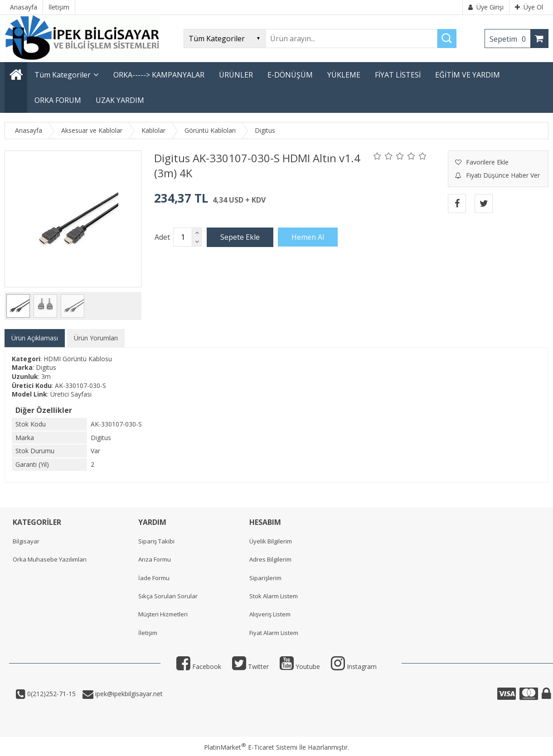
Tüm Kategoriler (63, 75)
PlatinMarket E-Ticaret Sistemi (251, 747)
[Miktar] (183, 237)
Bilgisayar (26, 541)
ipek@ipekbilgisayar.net (128, 694)
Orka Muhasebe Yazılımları (50, 559)
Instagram (354, 666)
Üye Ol (529, 7)
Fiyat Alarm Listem (274, 633)
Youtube (300, 666)
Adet (162, 237)
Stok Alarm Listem (274, 596)
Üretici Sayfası (71, 394)
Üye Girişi (486, 7)
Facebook (199, 666)
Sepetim (510, 39)
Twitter (250, 666)
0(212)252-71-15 (51, 694)
